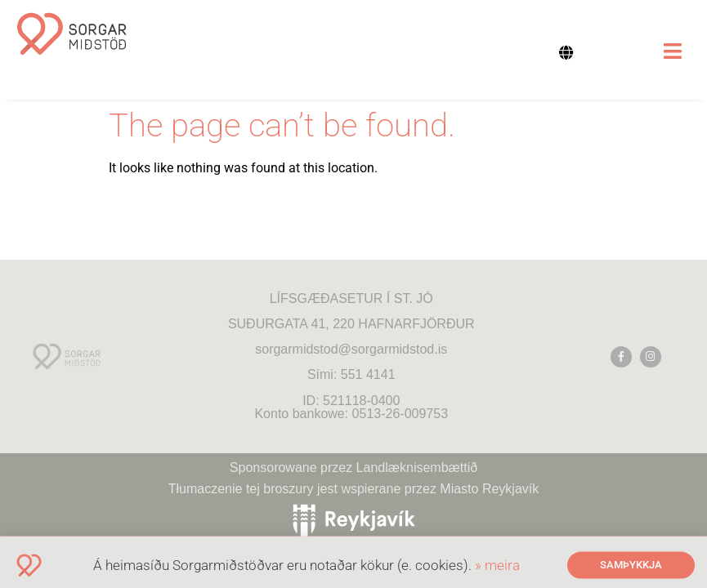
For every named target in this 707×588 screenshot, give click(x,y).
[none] (575, 52)
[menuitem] (575, 52)
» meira (497, 569)
